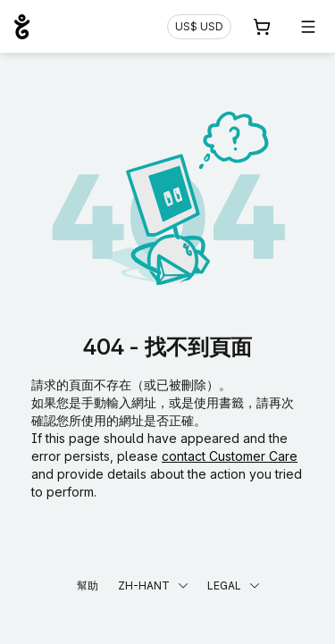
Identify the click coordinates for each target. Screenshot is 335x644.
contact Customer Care (230, 456)
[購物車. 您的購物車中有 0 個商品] (262, 27)
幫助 (88, 585)
